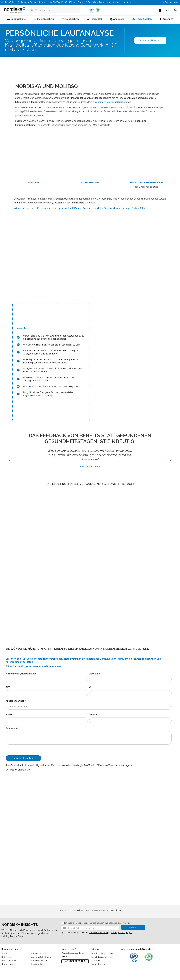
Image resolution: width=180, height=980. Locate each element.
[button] (10, 460)
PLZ (8, 687)
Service (5, 954)
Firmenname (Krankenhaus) (21, 674)
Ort (91, 687)
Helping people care (102, 954)
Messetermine (99, 964)
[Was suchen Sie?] (54, 10)
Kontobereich (8, 964)
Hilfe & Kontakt (9, 961)
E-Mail (9, 714)
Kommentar (12, 728)
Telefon (94, 714)
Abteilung (95, 674)
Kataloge (6, 957)
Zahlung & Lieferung (42, 957)
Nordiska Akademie (102, 957)
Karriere (95, 961)
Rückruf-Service (40, 954)
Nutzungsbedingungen (121, 933)
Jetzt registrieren (133, 927)
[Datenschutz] (62, 923)
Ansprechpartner (15, 701)
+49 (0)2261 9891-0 (75, 961)
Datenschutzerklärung (86, 923)
